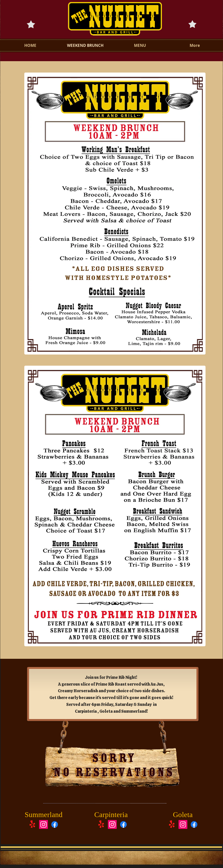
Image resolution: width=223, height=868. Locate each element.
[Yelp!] (32, 824)
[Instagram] (43, 824)
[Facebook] (55, 824)
